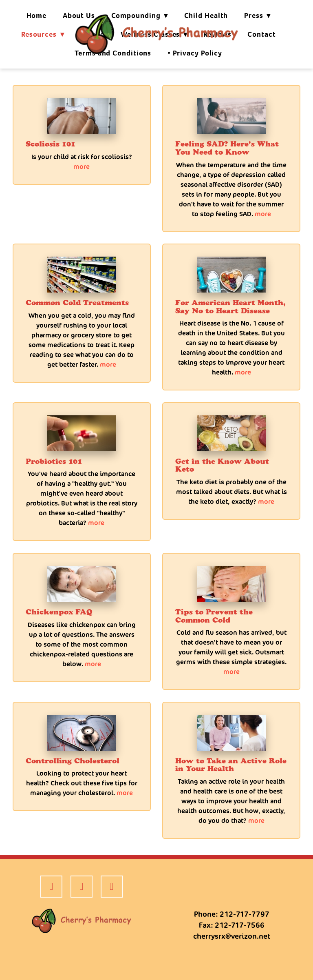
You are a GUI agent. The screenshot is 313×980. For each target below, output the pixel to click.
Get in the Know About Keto (222, 466)
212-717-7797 (245, 914)
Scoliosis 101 (51, 144)
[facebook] (51, 887)
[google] (112, 887)
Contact (261, 34)
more (82, 167)
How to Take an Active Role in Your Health (231, 765)
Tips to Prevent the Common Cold (214, 616)
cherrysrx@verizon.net (232, 936)
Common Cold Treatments (77, 303)
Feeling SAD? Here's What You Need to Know (227, 148)
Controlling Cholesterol (73, 761)
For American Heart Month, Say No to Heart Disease (230, 307)
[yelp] (82, 887)
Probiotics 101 (54, 461)
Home (37, 16)
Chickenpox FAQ (59, 612)
